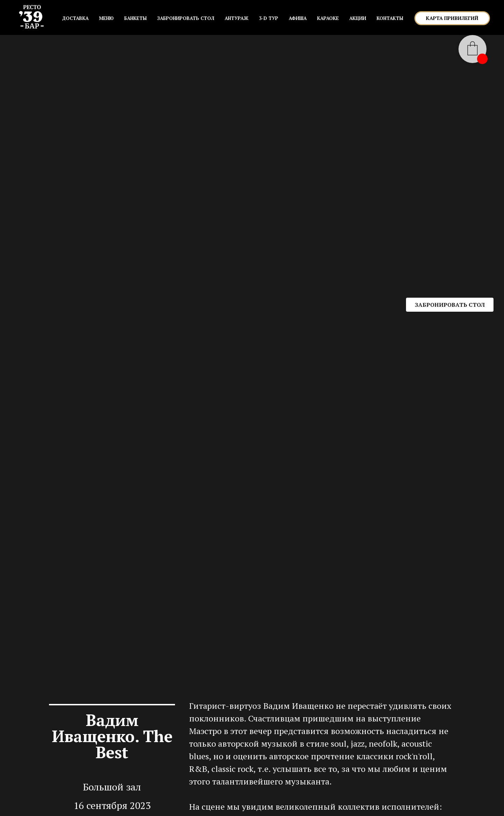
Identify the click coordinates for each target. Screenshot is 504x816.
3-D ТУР (269, 18)
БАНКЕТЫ (135, 18)
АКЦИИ (358, 18)
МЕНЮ (106, 18)
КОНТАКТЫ (390, 18)
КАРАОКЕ (328, 18)
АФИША (298, 18)
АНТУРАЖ (237, 18)
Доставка (75, 18)
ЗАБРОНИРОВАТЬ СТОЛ (186, 18)
